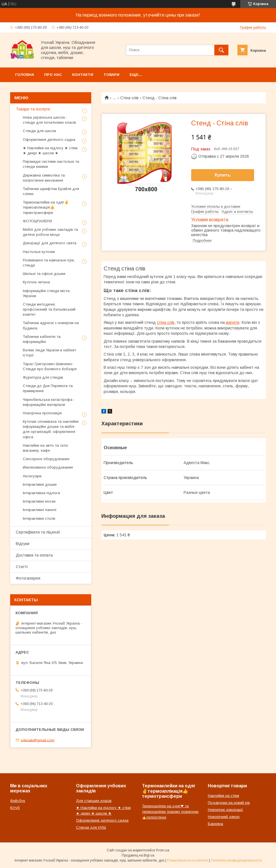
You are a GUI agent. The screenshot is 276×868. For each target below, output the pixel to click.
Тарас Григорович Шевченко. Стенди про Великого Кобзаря (50, 366)
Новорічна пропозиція (42, 413)
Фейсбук (18, 801)
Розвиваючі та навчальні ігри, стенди (49, 263)
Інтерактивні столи (39, 518)
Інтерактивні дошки (40, 484)
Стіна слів (129, 98)
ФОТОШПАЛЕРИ (37, 221)
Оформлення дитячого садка (49, 140)
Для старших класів (94, 801)
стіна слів (166, 322)
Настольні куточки (39, 252)
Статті (22, 567)
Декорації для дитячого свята (50, 243)
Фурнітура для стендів (43, 377)
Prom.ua (163, 850)
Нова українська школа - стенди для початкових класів (49, 120)
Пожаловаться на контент (188, 860)
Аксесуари (32, 476)
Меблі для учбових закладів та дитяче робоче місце (50, 232)
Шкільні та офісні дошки (44, 274)
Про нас (53, 75)
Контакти (83, 75)
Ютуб (15, 808)
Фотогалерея (28, 578)
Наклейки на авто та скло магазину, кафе (45, 448)
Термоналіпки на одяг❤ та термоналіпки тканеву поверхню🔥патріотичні (170, 812)
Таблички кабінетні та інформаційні (42, 339)
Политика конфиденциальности (236, 860)
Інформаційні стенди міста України (46, 293)
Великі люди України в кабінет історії (49, 353)
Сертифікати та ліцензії (38, 532)
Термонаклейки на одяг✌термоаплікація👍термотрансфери (46, 207)
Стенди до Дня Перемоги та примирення (48, 388)
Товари (111, 75)
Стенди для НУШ (91, 827)
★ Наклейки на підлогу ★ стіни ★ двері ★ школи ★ (50, 151)
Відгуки (23, 544)
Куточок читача (36, 282)
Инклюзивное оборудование (48, 467)
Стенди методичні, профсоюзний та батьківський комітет (49, 309)
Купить (223, 175)
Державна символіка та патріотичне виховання (44, 178)
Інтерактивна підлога (41, 493)
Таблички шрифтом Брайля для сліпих (51, 191)
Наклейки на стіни (223, 796)
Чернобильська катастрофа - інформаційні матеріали (49, 402)
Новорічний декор (224, 817)
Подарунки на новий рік (229, 803)
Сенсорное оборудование (46, 459)
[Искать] (221, 50)
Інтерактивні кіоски (39, 501)
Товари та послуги (33, 109)
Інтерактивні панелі (40, 510)
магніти (233, 322)
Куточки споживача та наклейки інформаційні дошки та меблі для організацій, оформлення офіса (51, 429)
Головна (25, 75)
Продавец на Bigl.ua (138, 855)
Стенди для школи (39, 131)
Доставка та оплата (34, 555)
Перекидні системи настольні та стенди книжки (51, 164)
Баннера (215, 824)
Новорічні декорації (225, 810)
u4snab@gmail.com (38, 740)
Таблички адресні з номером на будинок (51, 325)
